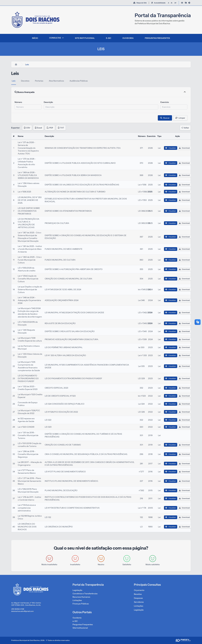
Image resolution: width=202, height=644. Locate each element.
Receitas (138, 594)
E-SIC (109, 38)
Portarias (39, 81)
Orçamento (139, 590)
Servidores (139, 602)
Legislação (77, 590)
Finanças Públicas (81, 604)
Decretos (25, 81)
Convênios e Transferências (85, 594)
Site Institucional (80, 628)
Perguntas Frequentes (83, 624)
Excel (38, 128)
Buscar (165, 118)
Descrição (48, 102)
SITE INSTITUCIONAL (85, 38)
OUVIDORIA (128, 38)
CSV (27, 128)
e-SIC (75, 621)
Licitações (77, 600)
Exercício (165, 102)
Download (184, 148)
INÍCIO (35, 38)
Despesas (138, 598)
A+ (175, 3)
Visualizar (171, 148)
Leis (14, 81)
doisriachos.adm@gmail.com (22, 611)
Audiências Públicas (79, 81)
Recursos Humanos (81, 597)
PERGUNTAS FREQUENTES (157, 38)
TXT (61, 128)
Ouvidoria (77, 618)
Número (18, 102)
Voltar (185, 128)
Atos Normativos (56, 81)
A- (172, 3)
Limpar (180, 118)
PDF (50, 128)
